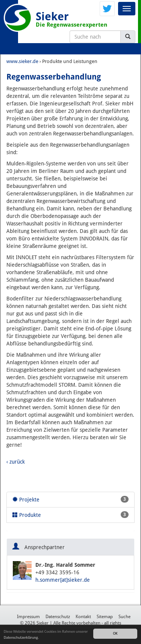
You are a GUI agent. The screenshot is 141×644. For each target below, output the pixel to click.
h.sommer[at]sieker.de (63, 580)
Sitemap (105, 617)
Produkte (70, 515)
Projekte (70, 499)
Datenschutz (58, 617)
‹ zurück (16, 462)
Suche (124, 617)
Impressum (28, 617)
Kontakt (83, 617)
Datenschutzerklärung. (21, 637)
